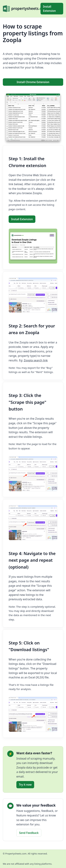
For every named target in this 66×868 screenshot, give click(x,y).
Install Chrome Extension (33, 82)
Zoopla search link (36, 360)
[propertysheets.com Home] (22, 9)
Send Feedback (29, 833)
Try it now (25, 785)
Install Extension (49, 9)
